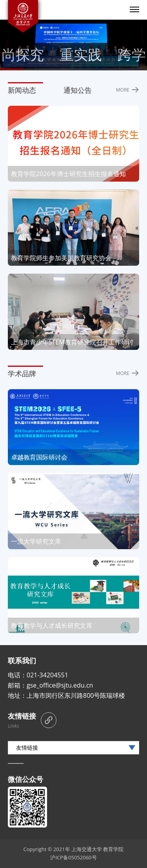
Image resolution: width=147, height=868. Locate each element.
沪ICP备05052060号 (73, 857)
